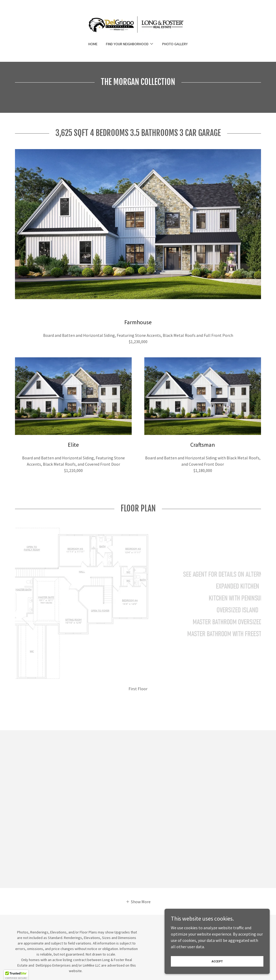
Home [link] (93, 44)
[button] (130, 44)
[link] (138, 24)
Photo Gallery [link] (175, 44)
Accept (217, 961)
